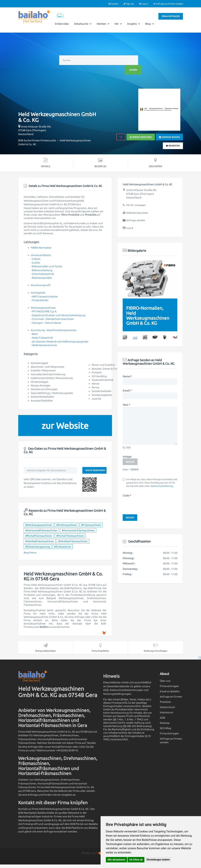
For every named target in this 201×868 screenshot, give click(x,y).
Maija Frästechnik (42, 338)
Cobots (36, 259)
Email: (127, 391)
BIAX (35, 334)
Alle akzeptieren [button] (117, 860)
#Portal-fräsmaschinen (70, 536)
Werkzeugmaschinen (43, 308)
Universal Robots (41, 255)
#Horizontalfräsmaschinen (41, 530)
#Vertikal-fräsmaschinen (73, 541)
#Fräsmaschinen (91, 525)
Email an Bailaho (170, 691)
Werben (103, 24)
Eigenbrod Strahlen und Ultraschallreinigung (59, 315)
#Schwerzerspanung (38, 547)
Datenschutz (167, 707)
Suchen (113, 4)
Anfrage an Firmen (171, 697)
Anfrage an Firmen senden (168, 4)
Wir (118, 24)
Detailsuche (83, 24)
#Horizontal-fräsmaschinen (78, 530)
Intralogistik (38, 293)
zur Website (65, 426)
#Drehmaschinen (67, 525)
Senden (130, 518)
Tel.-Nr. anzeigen (136, 205)
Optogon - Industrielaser (47, 323)
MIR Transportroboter (45, 296)
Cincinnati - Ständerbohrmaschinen (53, 319)
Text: (126, 405)
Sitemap (165, 723)
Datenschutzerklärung (162, 486)
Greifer (36, 263)
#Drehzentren (63, 547)
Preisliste (165, 702)
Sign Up (129, 4)
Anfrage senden (169, 137)
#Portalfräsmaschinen (39, 536)
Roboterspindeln (42, 278)
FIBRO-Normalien (41, 248)
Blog (150, 24)
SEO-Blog (166, 728)
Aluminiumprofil (41, 285)
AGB (162, 718)
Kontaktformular (62, 747)
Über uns (165, 681)
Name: (127, 376)
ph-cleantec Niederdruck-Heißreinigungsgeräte (60, 342)
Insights (134, 24)
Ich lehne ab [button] (136, 860)
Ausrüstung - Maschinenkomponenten (54, 330)
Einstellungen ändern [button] (158, 860)
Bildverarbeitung (42, 270)
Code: (127, 495)
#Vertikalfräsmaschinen (40, 541)
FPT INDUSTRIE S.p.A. (45, 311)
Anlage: (127, 457)
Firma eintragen (171, 16)
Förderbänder (40, 300)
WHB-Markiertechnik (44, 345)
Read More (30, 553)
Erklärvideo (62, 24)
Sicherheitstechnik (43, 274)
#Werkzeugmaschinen (39, 525)
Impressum (166, 712)
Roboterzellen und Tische (47, 266)
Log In (144, 4)
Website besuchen (140, 137)
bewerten (173, 146)
